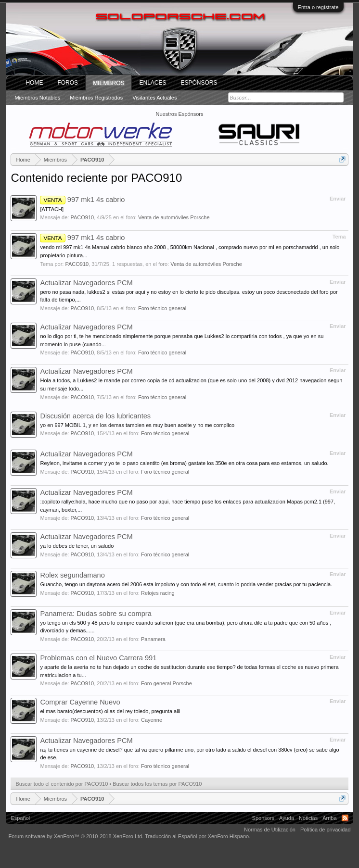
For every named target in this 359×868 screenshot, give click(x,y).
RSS (345, 818)
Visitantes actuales (154, 98)
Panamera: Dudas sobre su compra (96, 614)
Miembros (109, 83)
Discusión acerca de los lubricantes (95, 416)
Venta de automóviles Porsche (174, 217)
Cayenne (152, 720)
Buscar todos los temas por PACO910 (157, 784)
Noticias (308, 818)
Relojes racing (158, 593)
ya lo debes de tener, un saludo (77, 546)
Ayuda (287, 818)
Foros (68, 83)
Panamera (153, 639)
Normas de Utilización (270, 830)
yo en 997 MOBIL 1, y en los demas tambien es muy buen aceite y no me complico (137, 425)
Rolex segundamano (72, 575)
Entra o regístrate (318, 7)
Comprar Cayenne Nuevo (80, 702)
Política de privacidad (326, 830)
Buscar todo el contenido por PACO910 (62, 784)
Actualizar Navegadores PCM (86, 283)
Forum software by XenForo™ (76, 836)
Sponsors (263, 818)
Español (20, 818)
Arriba (329, 818)
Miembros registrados (96, 98)
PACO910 (82, 217)
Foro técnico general (162, 308)
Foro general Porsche (167, 683)
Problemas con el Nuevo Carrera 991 (98, 658)
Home (34, 83)
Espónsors (199, 83)
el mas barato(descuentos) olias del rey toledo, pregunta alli (110, 711)
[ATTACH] (51, 209)
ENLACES (153, 83)
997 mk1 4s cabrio (82, 200)
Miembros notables (37, 98)
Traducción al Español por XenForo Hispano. (198, 836)
